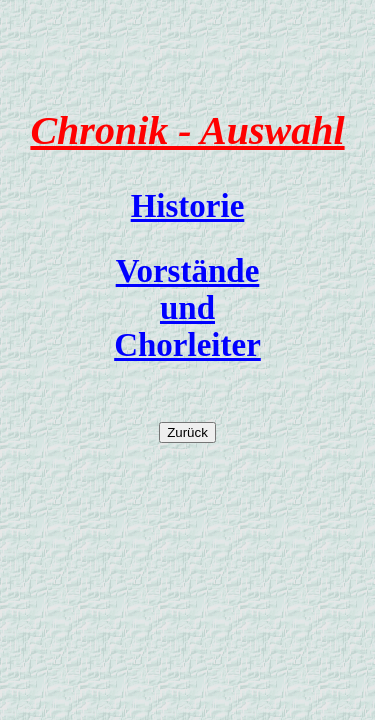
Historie (188, 206)
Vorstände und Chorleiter (187, 308)
